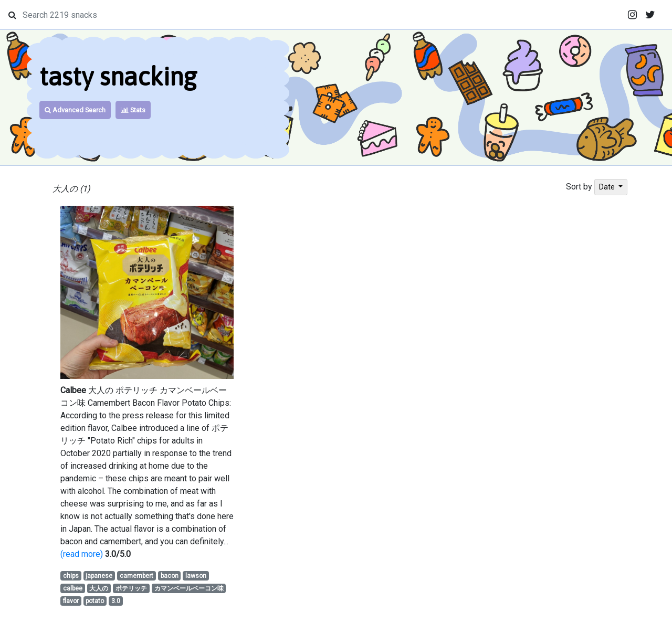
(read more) (82, 554)
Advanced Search (75, 110)
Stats (133, 110)
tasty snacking (118, 76)
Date (608, 187)
